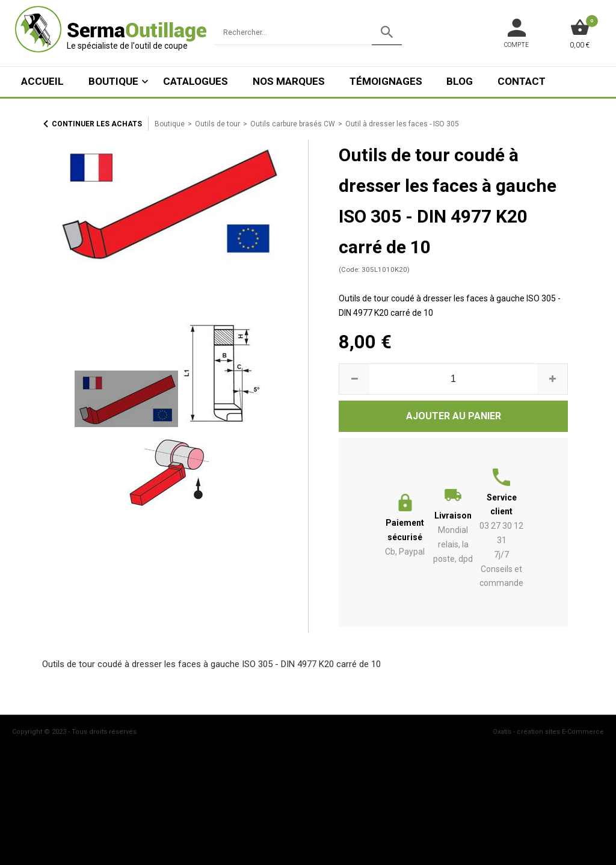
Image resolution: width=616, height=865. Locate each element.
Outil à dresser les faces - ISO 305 (402, 124)
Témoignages (386, 81)
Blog (460, 81)
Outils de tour (217, 124)
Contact (522, 81)
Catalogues (196, 81)
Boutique (113, 81)
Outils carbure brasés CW (293, 124)
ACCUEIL (42, 81)
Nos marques (289, 81)
